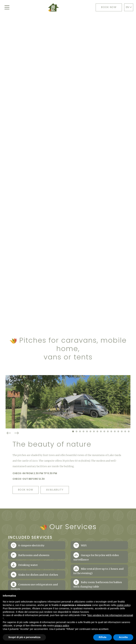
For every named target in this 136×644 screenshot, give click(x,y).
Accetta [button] (123, 637)
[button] (73, 448)
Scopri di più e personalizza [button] (24, 637)
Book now (109, 7)
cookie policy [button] (124, 605)
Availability (59, 506)
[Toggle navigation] (7, 7)
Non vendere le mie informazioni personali (110, 615)
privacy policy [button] (62, 626)
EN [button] (130, 7)
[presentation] (9, 450)
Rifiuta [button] (103, 637)
